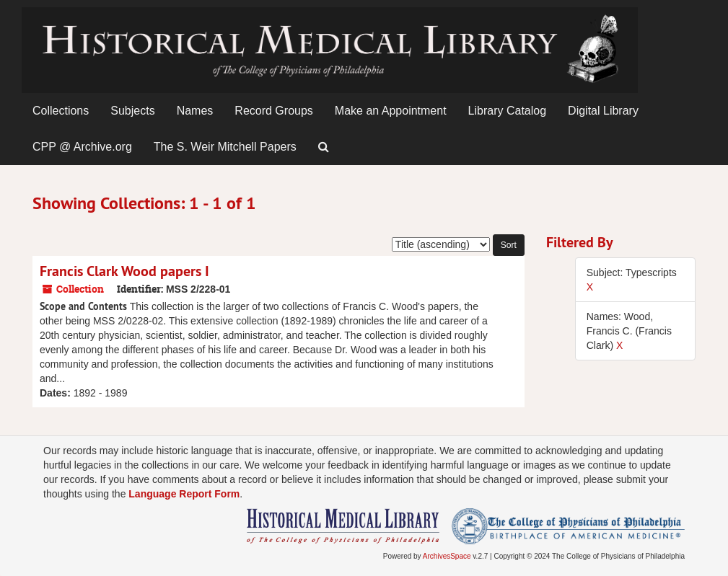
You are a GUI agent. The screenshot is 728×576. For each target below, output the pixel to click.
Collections (61, 111)
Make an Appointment (391, 111)
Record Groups (274, 111)
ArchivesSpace (447, 556)
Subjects (132, 111)
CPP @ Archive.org (82, 147)
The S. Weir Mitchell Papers (225, 147)
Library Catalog (508, 111)
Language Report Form (184, 494)
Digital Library (603, 111)
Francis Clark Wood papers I (124, 271)
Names (195, 111)
